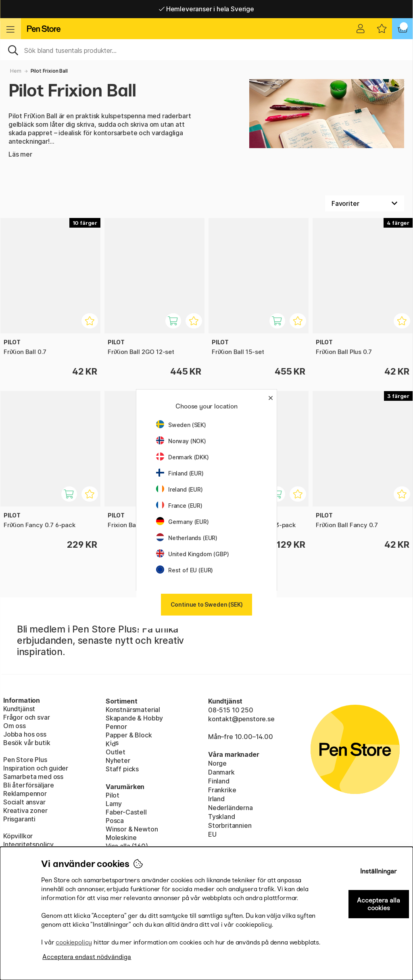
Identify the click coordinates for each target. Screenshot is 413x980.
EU (212, 834)
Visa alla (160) (127, 846)
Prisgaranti (19, 819)
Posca (115, 821)
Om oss (15, 726)
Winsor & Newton (132, 829)
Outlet (116, 752)
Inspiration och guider (36, 768)
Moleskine (121, 838)
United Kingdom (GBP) (192, 554)
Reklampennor (25, 794)
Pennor (116, 727)
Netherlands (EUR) (187, 538)
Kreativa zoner (25, 810)
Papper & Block (129, 735)
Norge (217, 763)
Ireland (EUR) (179, 489)
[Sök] (206, 50)
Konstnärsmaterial (133, 710)
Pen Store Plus (25, 760)
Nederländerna (230, 808)
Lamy (114, 804)
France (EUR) (179, 506)
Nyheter (118, 760)
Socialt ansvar (24, 802)
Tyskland (222, 817)
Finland (219, 781)
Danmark (221, 772)
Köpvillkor (18, 836)
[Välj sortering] (365, 203)
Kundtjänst (19, 709)
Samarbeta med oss (33, 777)
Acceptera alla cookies (379, 904)
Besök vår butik (27, 743)
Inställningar (379, 871)
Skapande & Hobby (134, 718)
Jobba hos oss (25, 734)
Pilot (113, 795)
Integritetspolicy (28, 844)
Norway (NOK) (181, 441)
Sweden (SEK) (181, 425)
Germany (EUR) (183, 522)
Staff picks (122, 769)
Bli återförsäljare (29, 785)
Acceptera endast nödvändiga (87, 957)
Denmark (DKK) (183, 457)
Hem (16, 71)
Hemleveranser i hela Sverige (206, 9)
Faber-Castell (126, 812)
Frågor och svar (26, 717)
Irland (216, 799)
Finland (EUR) (180, 473)
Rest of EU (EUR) (185, 570)
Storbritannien (230, 825)
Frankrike (222, 790)
